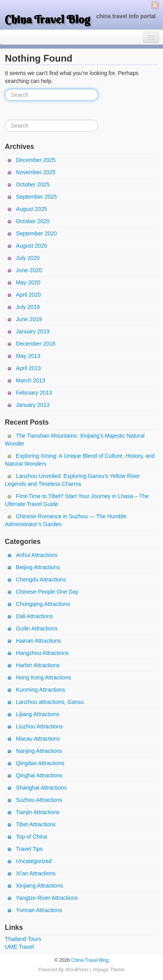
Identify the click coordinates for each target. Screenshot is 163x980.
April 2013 (28, 368)
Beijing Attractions (38, 567)
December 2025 (36, 160)
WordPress (77, 970)
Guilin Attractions (37, 628)
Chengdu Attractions (41, 579)
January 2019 (33, 331)
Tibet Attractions (36, 824)
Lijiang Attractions (38, 714)
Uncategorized (34, 861)
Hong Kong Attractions (43, 677)
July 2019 (28, 307)
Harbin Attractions (38, 665)
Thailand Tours (23, 939)
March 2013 (30, 380)
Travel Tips (29, 849)
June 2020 (29, 270)
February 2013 (34, 393)
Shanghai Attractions (41, 788)
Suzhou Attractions (39, 800)
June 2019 (29, 319)
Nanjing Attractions (39, 751)
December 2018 (36, 344)
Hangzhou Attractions (42, 653)
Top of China (31, 837)
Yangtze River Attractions (47, 898)
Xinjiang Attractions (39, 886)
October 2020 (33, 221)
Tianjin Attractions (38, 812)
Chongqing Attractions (43, 604)
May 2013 (28, 356)
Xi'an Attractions (36, 873)
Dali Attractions (34, 616)
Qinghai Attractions (39, 775)
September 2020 (36, 233)
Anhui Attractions (37, 555)
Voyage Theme (109, 970)
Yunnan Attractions (39, 910)
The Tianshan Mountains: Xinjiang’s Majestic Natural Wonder (75, 440)
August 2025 (31, 209)
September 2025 (36, 197)
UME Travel (19, 947)
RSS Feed (155, 5)
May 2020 (28, 282)
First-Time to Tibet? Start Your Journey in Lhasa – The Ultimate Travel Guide (77, 500)
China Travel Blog (47, 19)
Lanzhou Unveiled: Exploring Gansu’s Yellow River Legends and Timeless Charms (72, 480)
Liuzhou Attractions (39, 726)
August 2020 (31, 246)
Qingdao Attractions (40, 763)
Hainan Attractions (38, 641)
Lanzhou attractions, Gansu (50, 702)
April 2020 (28, 295)
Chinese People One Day (47, 592)
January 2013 (33, 405)
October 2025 (33, 184)
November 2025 (36, 172)
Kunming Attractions (41, 690)
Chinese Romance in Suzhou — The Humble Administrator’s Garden (65, 520)
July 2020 (28, 258)
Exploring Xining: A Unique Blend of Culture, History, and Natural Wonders (80, 460)
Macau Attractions (38, 739)
